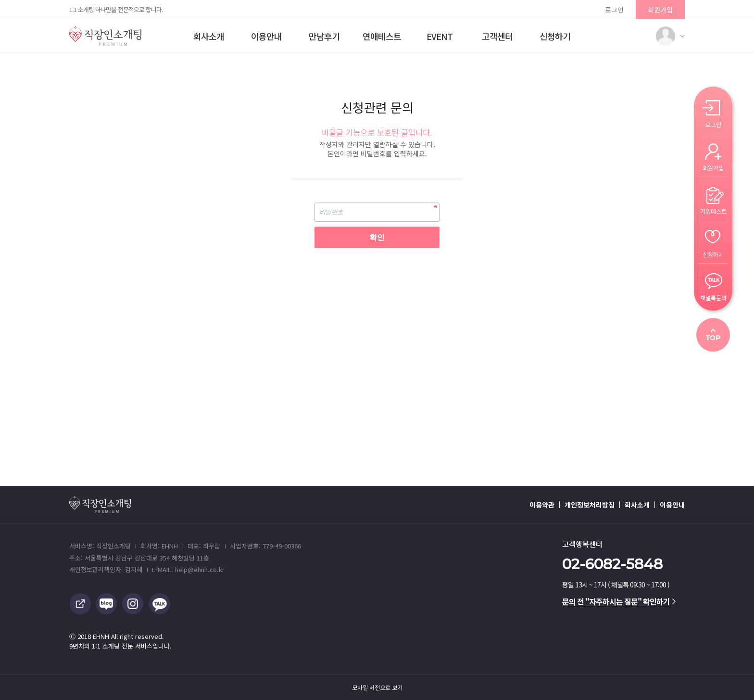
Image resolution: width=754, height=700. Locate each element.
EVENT (440, 36)
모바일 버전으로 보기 (377, 687)
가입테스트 (713, 210)
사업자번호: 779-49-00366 (265, 546)
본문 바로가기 (0, 0)
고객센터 (497, 36)
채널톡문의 (713, 297)
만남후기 (324, 36)
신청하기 (555, 36)
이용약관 (542, 505)
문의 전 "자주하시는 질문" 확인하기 (619, 601)
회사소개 (209, 36)
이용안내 (266, 36)
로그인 (614, 10)
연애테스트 (382, 36)
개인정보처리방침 (590, 505)
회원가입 (660, 10)
